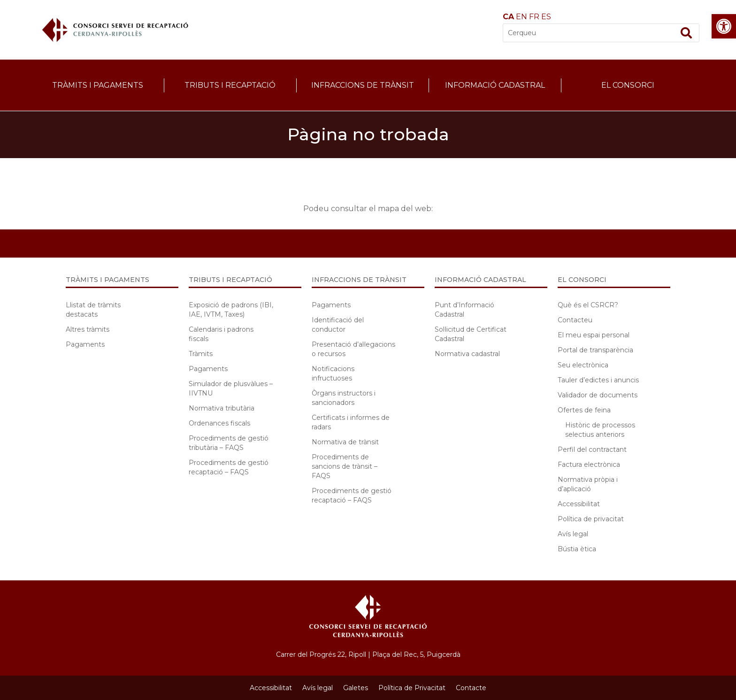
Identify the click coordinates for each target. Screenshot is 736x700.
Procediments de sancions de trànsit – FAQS (345, 466)
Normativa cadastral (467, 354)
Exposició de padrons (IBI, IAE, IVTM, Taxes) (231, 310)
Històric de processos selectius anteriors (600, 430)
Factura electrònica (589, 464)
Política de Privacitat (412, 688)
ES (546, 17)
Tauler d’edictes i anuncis (598, 380)
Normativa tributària (222, 408)
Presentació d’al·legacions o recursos (353, 349)
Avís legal (573, 534)
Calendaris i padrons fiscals (221, 334)
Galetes (356, 688)
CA (508, 17)
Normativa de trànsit (345, 442)
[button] (724, 26)
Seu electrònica (583, 365)
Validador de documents (598, 395)
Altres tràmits (88, 329)
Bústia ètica (577, 549)
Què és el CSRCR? (588, 305)
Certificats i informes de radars (351, 422)
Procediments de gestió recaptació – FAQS (229, 467)
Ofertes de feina (584, 410)
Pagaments (85, 344)
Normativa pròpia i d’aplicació (588, 484)
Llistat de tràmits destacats (93, 310)
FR (534, 17)
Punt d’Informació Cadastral (464, 310)
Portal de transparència (595, 350)
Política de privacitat (591, 519)
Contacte (471, 688)
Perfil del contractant (592, 449)
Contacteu (575, 320)
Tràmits (201, 354)
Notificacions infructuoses (333, 373)
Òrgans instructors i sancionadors (344, 398)
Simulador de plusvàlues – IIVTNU (231, 388)
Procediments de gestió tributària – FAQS (229, 443)
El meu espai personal (594, 335)
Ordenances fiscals (219, 423)
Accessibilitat (579, 504)
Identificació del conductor (338, 325)
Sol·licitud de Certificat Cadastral (471, 334)
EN (521, 17)
